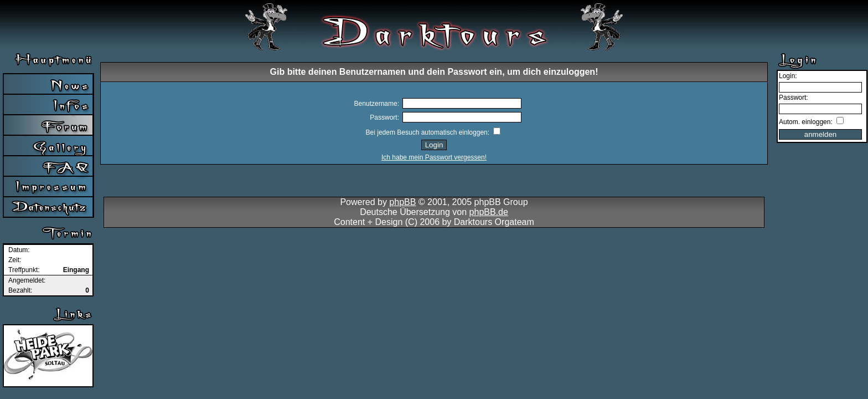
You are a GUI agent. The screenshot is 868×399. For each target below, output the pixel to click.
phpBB (402, 202)
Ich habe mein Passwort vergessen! (434, 157)
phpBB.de (489, 212)
